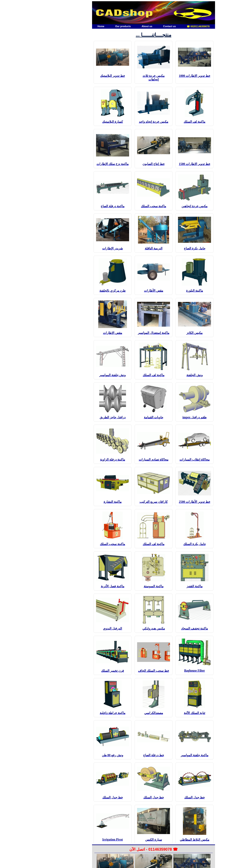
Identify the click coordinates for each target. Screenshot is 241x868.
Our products (90, 26)
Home (68, 26)
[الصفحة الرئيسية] (90, 13)
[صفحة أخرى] (151, 13)
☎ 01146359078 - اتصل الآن (120, 849)
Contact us (136, 26)
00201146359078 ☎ (165, 26)
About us (114, 26)
